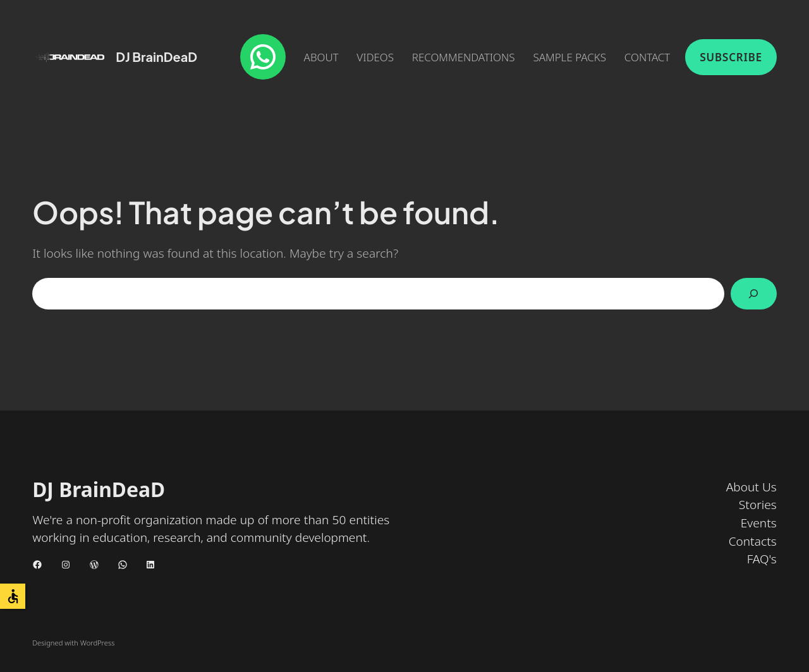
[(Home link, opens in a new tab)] (70, 57)
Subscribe (731, 57)
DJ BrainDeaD (156, 57)
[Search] (754, 294)
